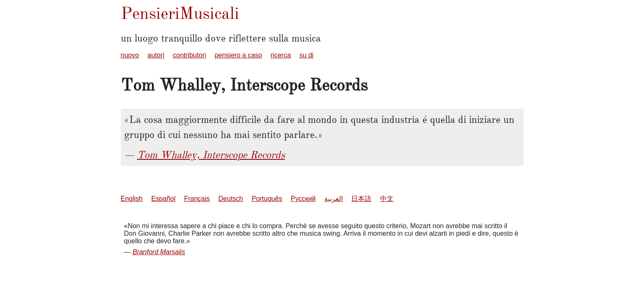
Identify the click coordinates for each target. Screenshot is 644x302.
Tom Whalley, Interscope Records (211, 155)
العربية (334, 199)
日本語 (361, 199)
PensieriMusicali (180, 13)
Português (267, 199)
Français (197, 199)
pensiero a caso (239, 55)
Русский (303, 199)
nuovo (130, 55)
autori (156, 55)
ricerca (281, 55)
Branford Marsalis (159, 252)
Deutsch (231, 199)
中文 (387, 199)
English (132, 199)
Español (163, 199)
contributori (189, 55)
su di (307, 55)
